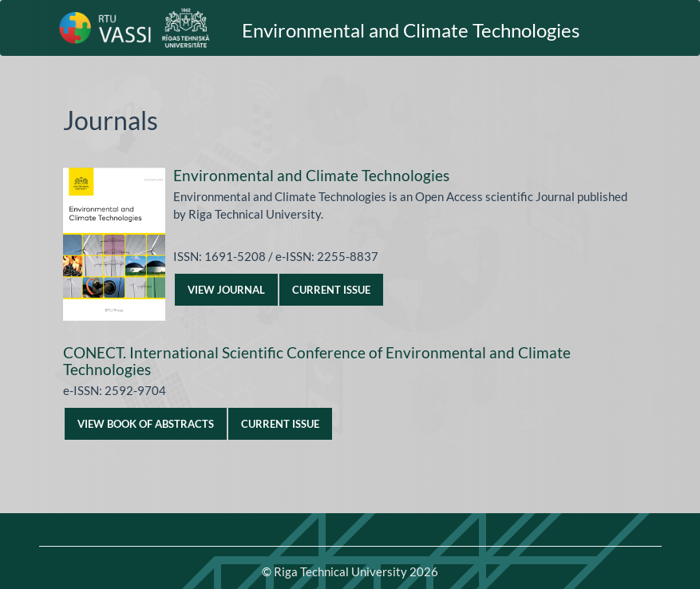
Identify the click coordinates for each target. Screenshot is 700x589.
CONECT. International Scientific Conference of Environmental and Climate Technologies (317, 361)
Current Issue (331, 290)
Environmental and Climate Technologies (411, 30)
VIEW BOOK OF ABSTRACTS (146, 424)
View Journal (226, 290)
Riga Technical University (356, 571)
